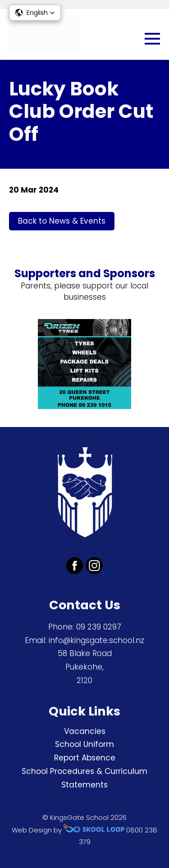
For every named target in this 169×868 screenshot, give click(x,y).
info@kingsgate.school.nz (96, 640)
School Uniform (84, 744)
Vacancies (85, 731)
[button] (35, 13)
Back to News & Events (62, 221)
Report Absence (85, 758)
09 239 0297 (99, 627)
